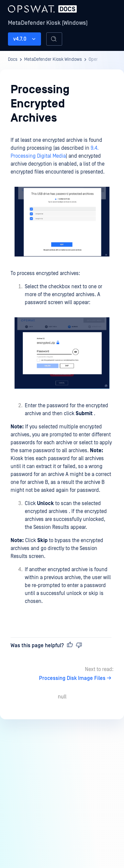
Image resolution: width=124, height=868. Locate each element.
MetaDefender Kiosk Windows (53, 59)
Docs (13, 59)
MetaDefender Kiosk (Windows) (48, 23)
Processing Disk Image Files (76, 678)
